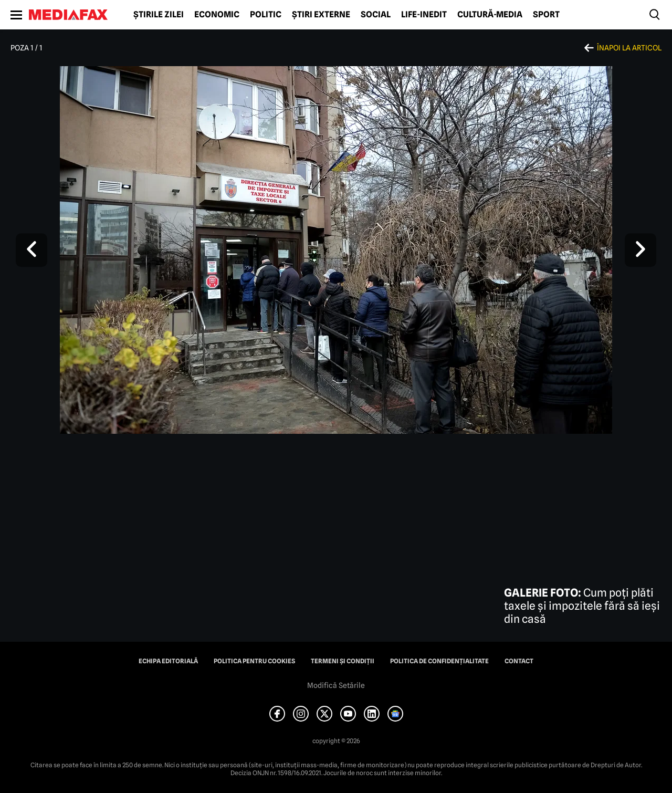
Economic (217, 15)
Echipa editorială (168, 661)
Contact (519, 661)
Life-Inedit (424, 15)
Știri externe (321, 15)
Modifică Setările (336, 685)
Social (376, 15)
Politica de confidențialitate (439, 661)
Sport (546, 15)
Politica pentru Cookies (254, 661)
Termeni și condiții (343, 661)
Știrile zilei (159, 15)
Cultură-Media (490, 15)
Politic (266, 15)
